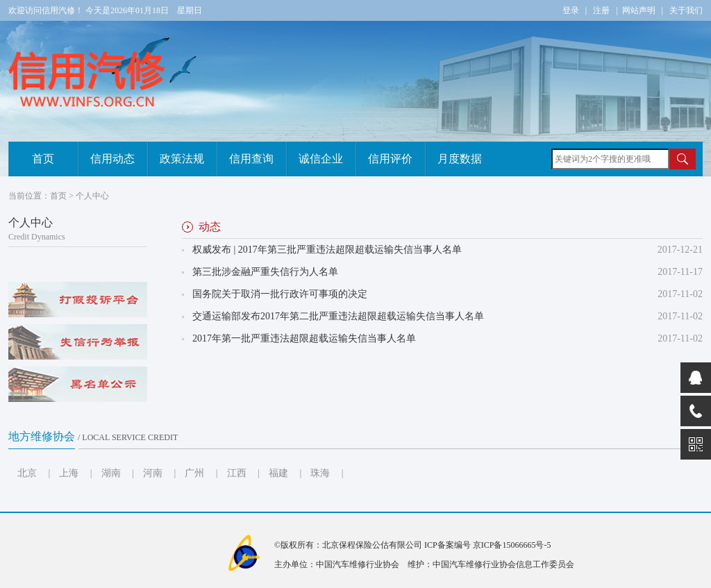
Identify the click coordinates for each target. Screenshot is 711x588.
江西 (237, 473)
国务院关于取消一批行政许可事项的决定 (280, 294)
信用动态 (112, 159)
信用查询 (251, 159)
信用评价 (390, 159)
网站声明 (639, 10)
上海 (69, 473)
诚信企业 (321, 159)
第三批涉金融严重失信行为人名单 (265, 272)
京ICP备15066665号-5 (512, 545)
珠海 (320, 473)
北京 (27, 473)
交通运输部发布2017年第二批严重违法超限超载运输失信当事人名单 (338, 316)
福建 (278, 473)
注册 (601, 10)
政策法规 (182, 159)
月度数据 (460, 159)
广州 (194, 473)
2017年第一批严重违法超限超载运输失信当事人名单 (304, 338)
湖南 (111, 473)
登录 (571, 10)
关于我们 (686, 10)
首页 (43, 159)
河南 (153, 473)
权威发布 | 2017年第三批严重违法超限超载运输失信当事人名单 (327, 250)
